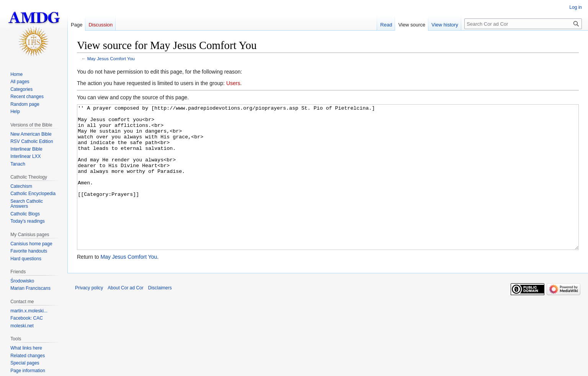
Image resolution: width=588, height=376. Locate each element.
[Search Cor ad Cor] (523, 24)
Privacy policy (89, 317)
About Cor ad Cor (125, 317)
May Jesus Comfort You (111, 58)
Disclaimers (160, 317)
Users (233, 83)
